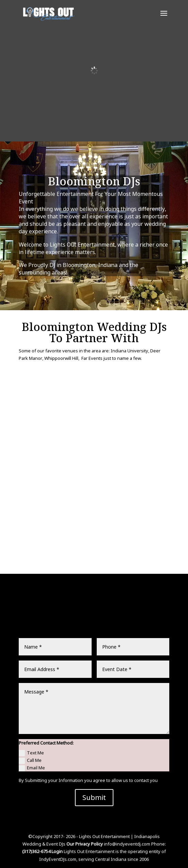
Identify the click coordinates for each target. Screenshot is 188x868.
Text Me (31, 753)
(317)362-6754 (36, 851)
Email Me (32, 768)
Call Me (30, 761)
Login (58, 851)
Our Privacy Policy (85, 844)
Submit (94, 797)
